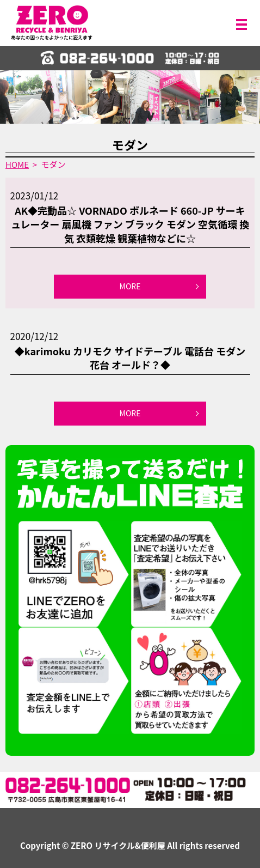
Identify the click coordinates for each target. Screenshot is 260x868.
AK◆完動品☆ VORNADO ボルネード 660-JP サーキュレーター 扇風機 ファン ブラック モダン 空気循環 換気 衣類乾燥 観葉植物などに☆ (130, 224)
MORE (130, 286)
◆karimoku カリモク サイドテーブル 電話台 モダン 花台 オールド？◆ (130, 358)
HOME (17, 164)
